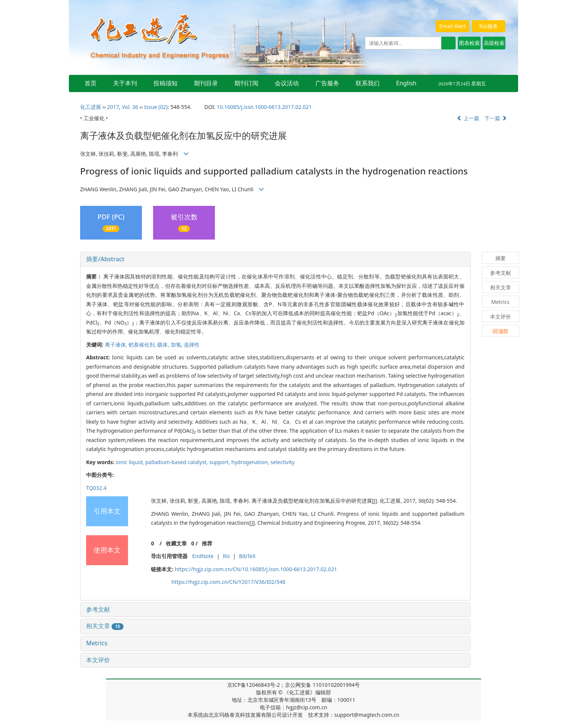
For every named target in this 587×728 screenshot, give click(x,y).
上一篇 (468, 118)
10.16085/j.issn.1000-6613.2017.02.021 (264, 107)
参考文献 (98, 609)
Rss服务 (489, 26)
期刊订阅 (246, 83)
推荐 (207, 543)
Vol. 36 (130, 107)
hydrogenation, (251, 462)
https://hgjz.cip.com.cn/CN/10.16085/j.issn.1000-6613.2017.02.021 (256, 569)
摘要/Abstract (105, 259)
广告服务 (327, 83)
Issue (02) (156, 107)
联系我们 (368, 83)
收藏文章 (176, 543)
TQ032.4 (96, 488)
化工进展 (91, 107)
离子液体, (117, 345)
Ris (226, 556)
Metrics (97, 643)
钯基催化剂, (143, 345)
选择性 (192, 345)
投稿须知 (165, 83)
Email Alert (453, 26)
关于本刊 (125, 83)
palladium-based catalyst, (177, 462)
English (406, 83)
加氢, (177, 345)
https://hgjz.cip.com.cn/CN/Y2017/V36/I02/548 (228, 582)
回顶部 (501, 331)
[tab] (275, 259)
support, (220, 462)
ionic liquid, (130, 462)
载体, (164, 345)
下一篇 (496, 118)
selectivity (283, 462)
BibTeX (247, 556)
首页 (91, 83)
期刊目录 (206, 83)
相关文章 (105, 626)
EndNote (203, 556)
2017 (113, 107)
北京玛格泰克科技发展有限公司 (245, 715)
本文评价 (98, 660)
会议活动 (287, 83)
